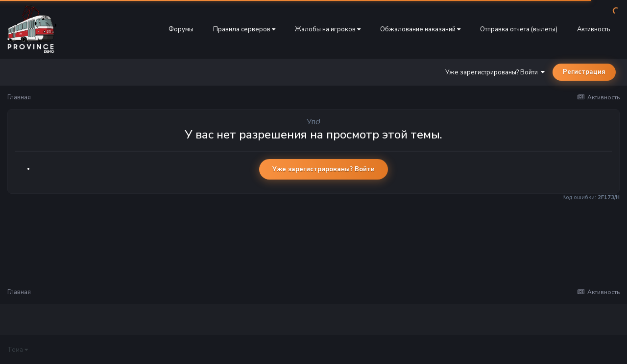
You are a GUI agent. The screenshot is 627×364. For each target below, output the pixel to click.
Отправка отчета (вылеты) (519, 29)
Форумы (181, 29)
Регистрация (584, 72)
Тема (18, 350)
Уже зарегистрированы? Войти (495, 72)
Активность (593, 29)
